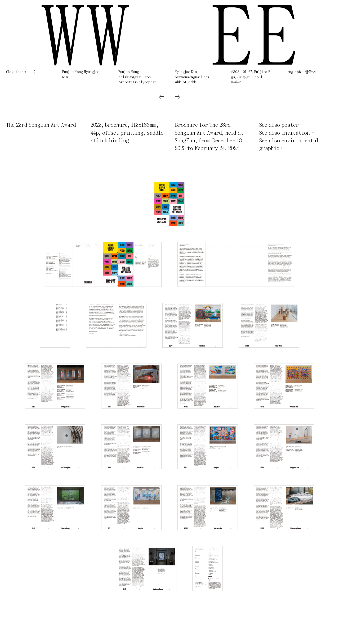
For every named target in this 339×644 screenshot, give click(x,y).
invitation (296, 133)
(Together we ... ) (21, 72)
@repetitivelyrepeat (137, 82)
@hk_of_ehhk (185, 82)
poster (290, 125)
